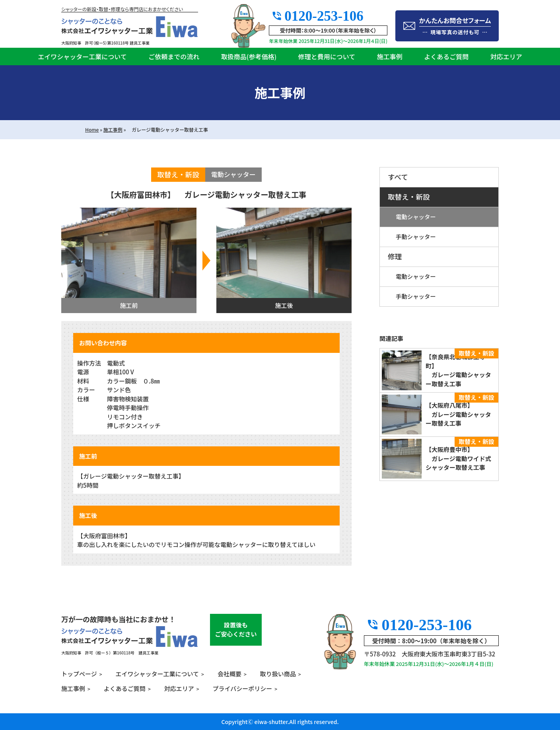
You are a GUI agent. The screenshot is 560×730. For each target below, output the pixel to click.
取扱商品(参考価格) (249, 56)
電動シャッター (416, 217)
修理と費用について (327, 56)
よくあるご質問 (446, 56)
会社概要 (229, 674)
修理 (395, 256)
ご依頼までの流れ (174, 56)
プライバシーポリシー (243, 688)
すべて (398, 177)
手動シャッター (416, 237)
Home (92, 129)
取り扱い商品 (278, 674)
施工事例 (390, 56)
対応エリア (506, 56)
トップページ (79, 674)
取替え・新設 (409, 197)
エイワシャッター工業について (82, 56)
